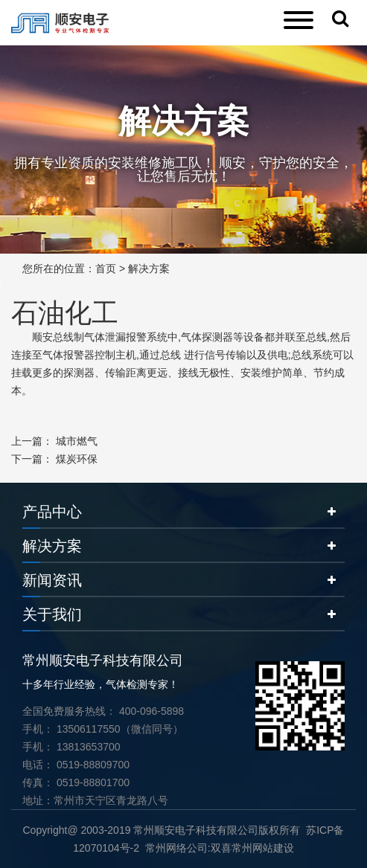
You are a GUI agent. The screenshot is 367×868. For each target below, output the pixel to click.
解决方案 (149, 269)
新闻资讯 (52, 580)
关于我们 (52, 614)
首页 (106, 269)
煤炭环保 (77, 459)
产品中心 (52, 512)
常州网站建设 (263, 848)
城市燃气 (77, 441)
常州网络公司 (176, 848)
